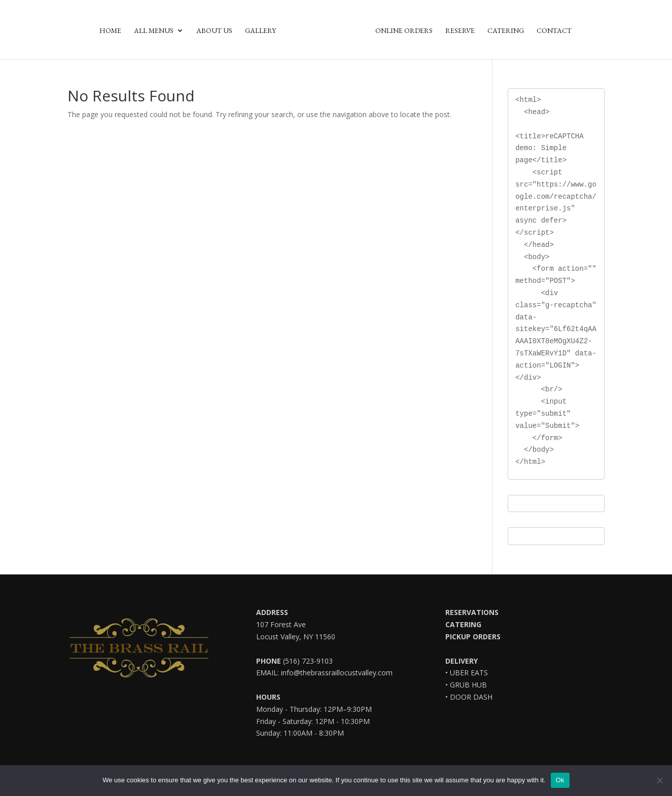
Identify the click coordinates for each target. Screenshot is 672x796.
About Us (214, 31)
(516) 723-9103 (307, 661)
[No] (659, 780)
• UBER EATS (467, 673)
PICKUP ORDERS (473, 637)
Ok (560, 780)
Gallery (260, 31)
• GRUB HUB (466, 685)
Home (110, 31)
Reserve (460, 31)
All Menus (154, 31)
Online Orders (404, 31)
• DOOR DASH (469, 697)
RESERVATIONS (472, 612)
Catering (506, 31)
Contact (554, 31)
